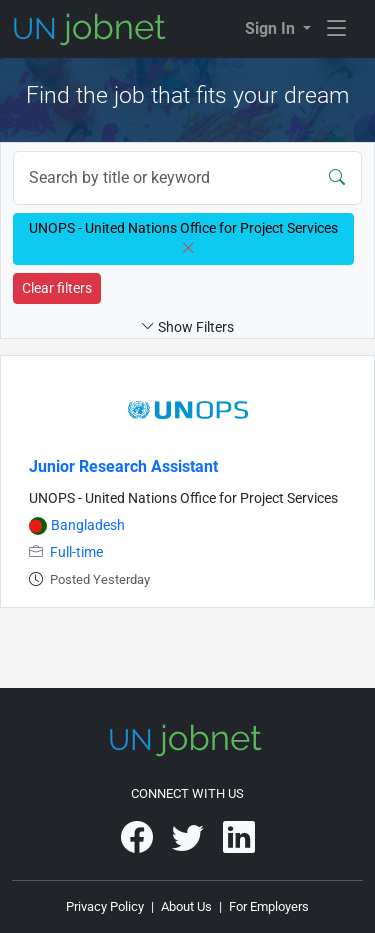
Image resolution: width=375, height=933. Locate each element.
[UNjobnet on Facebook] (138, 844)
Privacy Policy (105, 906)
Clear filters (57, 288)
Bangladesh (88, 525)
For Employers (269, 906)
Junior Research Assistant (123, 466)
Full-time (76, 552)
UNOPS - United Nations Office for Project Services (183, 498)
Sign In (272, 28)
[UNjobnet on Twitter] (189, 844)
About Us (186, 906)
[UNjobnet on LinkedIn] (239, 844)
